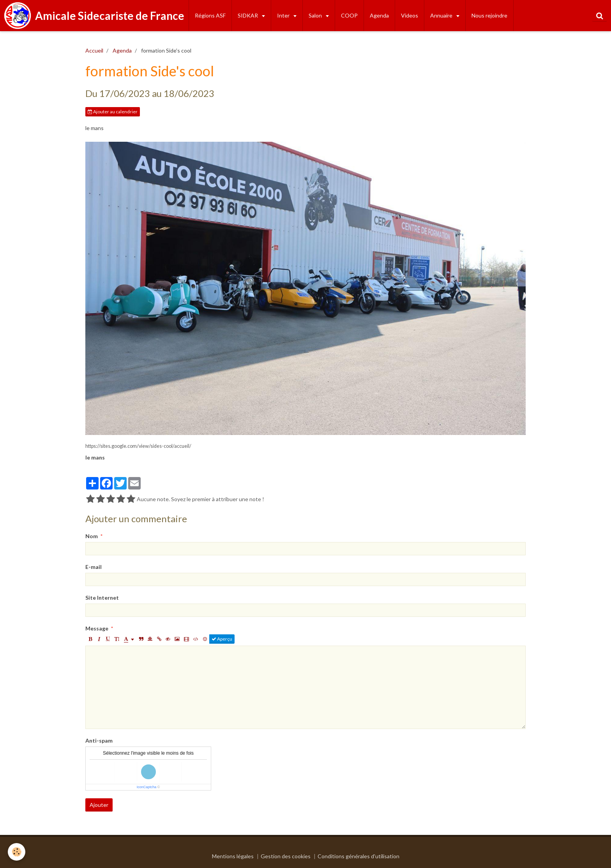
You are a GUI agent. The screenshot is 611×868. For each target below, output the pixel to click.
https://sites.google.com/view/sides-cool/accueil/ (138, 446)
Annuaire (442, 15)
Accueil (94, 50)
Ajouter (99, 805)
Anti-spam (99, 740)
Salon (316, 15)
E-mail (94, 567)
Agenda (379, 15)
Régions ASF (210, 15)
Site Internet (102, 598)
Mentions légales (233, 856)
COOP (349, 15)
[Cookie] (17, 852)
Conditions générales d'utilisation (358, 856)
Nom (92, 536)
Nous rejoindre (489, 15)
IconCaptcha (147, 787)
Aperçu (222, 639)
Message (97, 628)
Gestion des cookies (286, 856)
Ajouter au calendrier (113, 112)
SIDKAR (248, 15)
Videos (410, 15)
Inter (284, 15)
